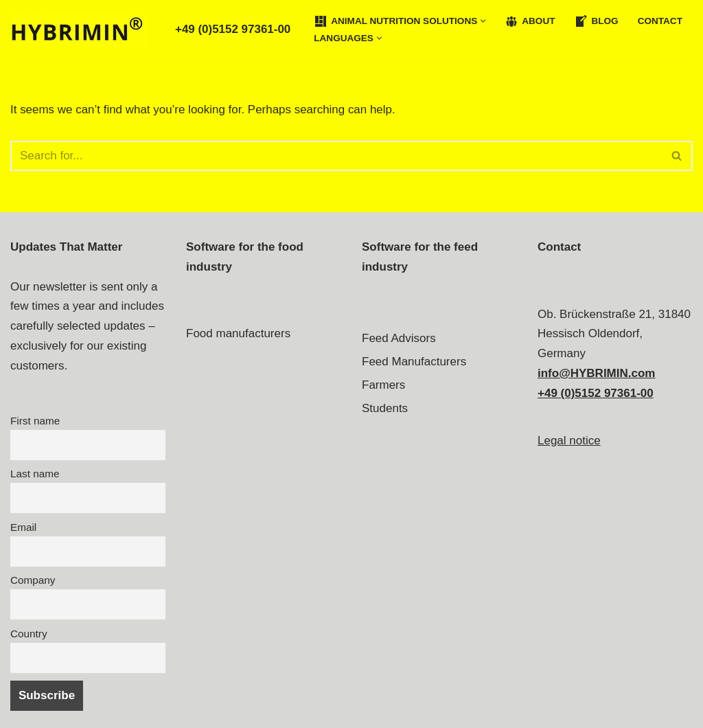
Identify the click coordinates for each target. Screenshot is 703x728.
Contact (661, 21)
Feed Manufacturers (414, 362)
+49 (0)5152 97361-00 (233, 29)
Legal (553, 441)
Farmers (383, 385)
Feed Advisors (399, 338)
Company (33, 580)
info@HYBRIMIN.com (596, 373)
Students (385, 408)
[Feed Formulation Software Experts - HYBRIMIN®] (82, 30)
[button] (484, 21)
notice (585, 441)
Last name (35, 474)
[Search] (336, 156)
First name (35, 421)
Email (23, 527)
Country (29, 634)
